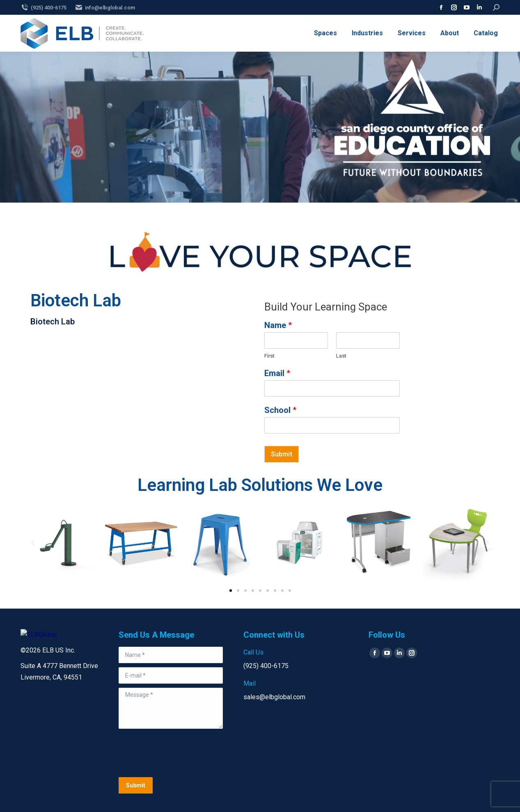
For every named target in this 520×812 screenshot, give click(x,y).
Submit (282, 454)
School (280, 410)
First (269, 356)
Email (277, 373)
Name (278, 325)
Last (341, 356)
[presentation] (181, 753)
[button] (33, 543)
